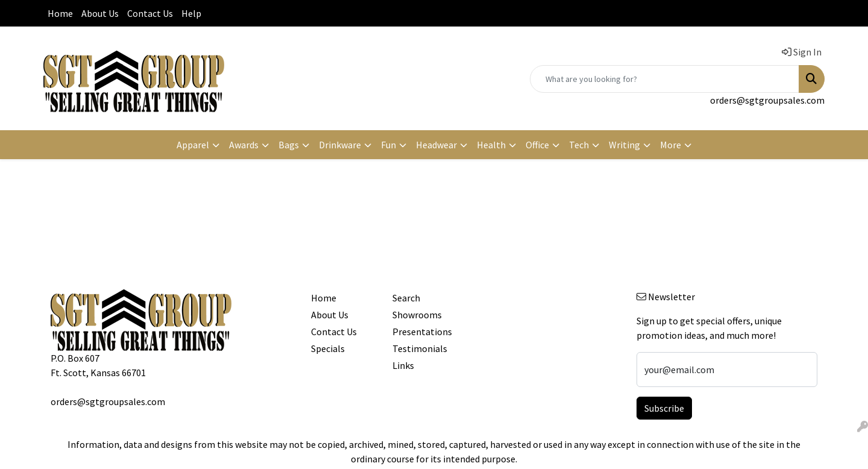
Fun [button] (388, 145)
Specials (328, 348)
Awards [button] (244, 145)
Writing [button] (624, 145)
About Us (100, 13)
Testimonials (420, 348)
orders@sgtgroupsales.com (767, 100)
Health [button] (491, 145)
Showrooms (417, 315)
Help (191, 13)
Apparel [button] (193, 145)
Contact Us (150, 13)
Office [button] (537, 145)
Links (403, 365)
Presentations (422, 332)
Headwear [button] (436, 145)
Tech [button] (579, 145)
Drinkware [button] (340, 145)
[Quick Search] (665, 79)
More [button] (671, 145)
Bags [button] (289, 145)
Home (60, 13)
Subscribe (664, 408)
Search (406, 298)
